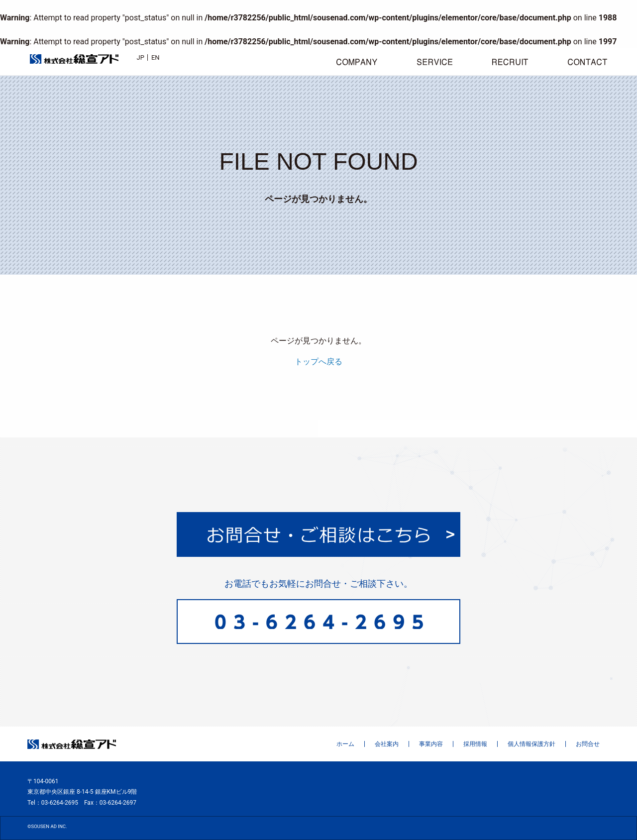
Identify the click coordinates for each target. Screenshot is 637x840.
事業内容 (431, 744)
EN (156, 57)
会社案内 (387, 744)
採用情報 (475, 744)
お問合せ (588, 744)
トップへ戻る (318, 362)
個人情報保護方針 (531, 744)
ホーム (345, 744)
